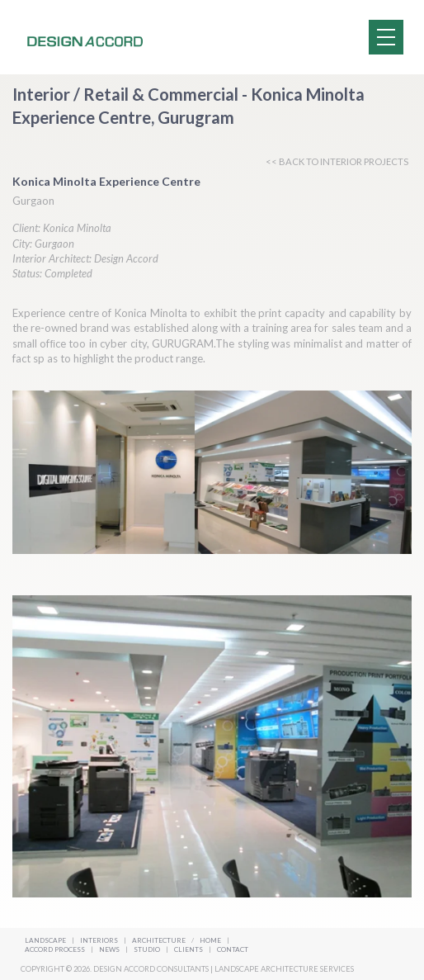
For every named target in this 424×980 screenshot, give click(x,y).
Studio (148, 949)
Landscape (45, 940)
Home (210, 940)
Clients (189, 949)
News (110, 949)
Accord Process (56, 949)
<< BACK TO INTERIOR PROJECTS (337, 161)
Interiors (99, 940)
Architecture (160, 940)
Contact (233, 949)
